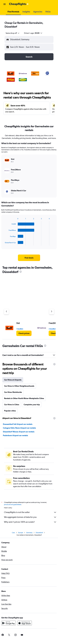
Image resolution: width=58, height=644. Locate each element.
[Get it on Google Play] (9, 624)
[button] (5, 4)
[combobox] (13, 33)
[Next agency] (52, 312)
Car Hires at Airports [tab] (13, 380)
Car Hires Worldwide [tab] (13, 392)
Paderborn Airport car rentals (15, 435)
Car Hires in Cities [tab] (12, 405)
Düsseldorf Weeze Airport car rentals (19, 432)
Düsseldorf (39, 533)
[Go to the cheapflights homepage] (19, 4)
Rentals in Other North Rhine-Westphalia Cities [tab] (24, 398)
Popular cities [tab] (10, 411)
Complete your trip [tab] (32, 405)
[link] (29, 258)
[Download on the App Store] (25, 624)
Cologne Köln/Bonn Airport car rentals (19, 428)
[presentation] (21, 272)
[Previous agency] (6, 312)
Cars (13, 533)
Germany (29, 533)
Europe (21, 533)
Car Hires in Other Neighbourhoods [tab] (19, 386)
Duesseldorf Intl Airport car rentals (18, 424)
